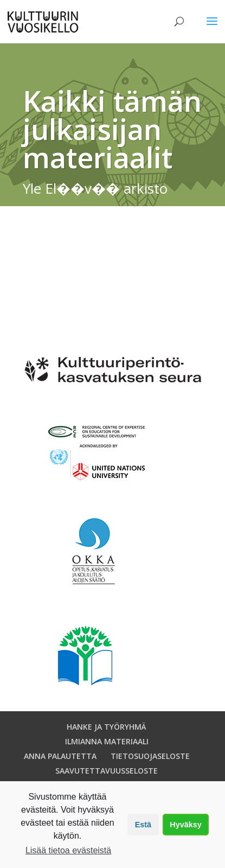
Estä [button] (143, 825)
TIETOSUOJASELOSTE (150, 756)
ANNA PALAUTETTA (60, 756)
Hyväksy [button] (185, 825)
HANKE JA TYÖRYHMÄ (107, 727)
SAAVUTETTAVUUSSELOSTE (107, 771)
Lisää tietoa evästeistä (68, 850)
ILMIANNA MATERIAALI (107, 741)
